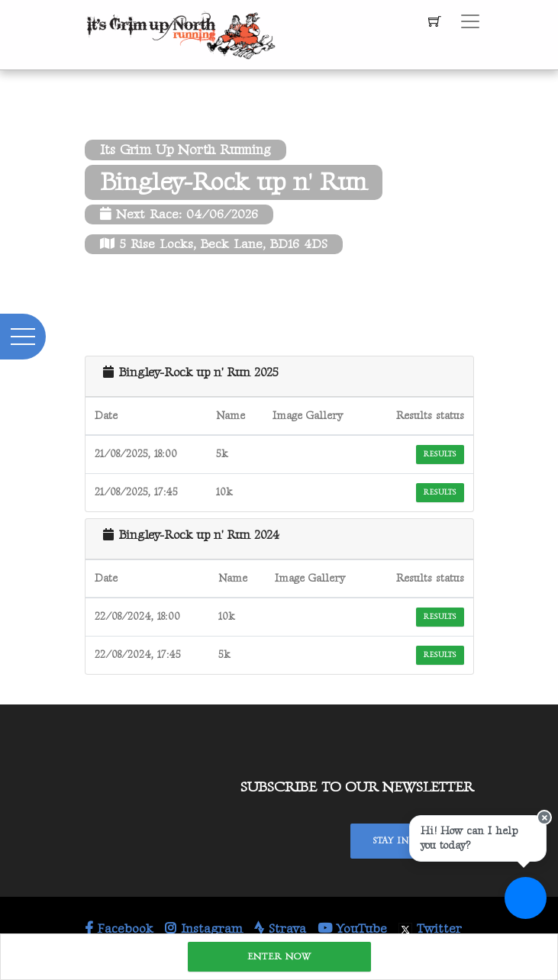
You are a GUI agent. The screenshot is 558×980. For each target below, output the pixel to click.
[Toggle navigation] (470, 21)
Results (440, 454)
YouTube (352, 929)
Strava (280, 929)
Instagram (204, 929)
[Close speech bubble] (544, 817)
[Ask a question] (526, 898)
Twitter (430, 929)
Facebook (119, 929)
